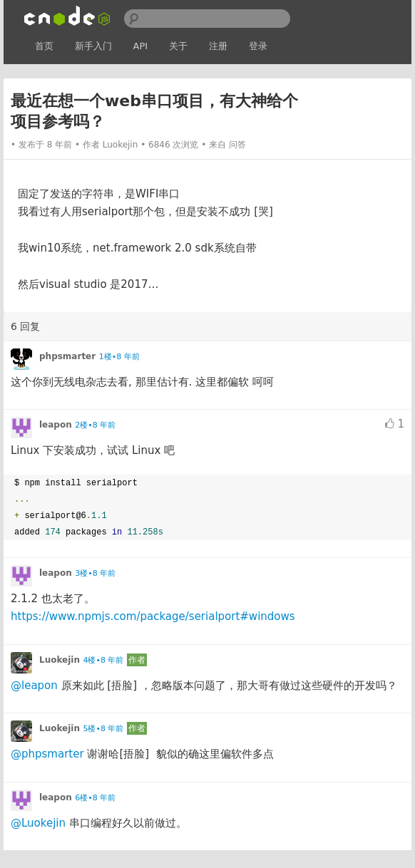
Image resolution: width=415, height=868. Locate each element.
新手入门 (93, 46)
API (141, 46)
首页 (44, 46)
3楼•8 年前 (95, 573)
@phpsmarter (47, 754)
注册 (218, 46)
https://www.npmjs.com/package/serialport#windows (153, 616)
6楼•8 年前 (95, 798)
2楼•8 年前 (95, 425)
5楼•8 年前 (103, 729)
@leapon (34, 686)
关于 (178, 46)
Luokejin (121, 145)
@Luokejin (38, 823)
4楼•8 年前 (103, 660)
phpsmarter (67, 356)
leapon (56, 425)
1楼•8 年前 (119, 357)
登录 (258, 46)
